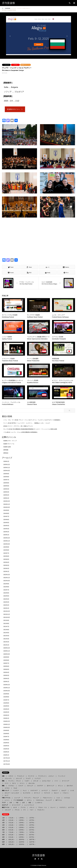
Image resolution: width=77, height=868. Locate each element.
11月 (4, 842)
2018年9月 (6, 730)
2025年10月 (7, 471)
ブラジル (17, 810)
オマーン (29, 800)
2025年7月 (6, 480)
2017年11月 (7, 761)
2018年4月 (6, 746)
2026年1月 (6, 461)
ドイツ (56, 781)
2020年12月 (7, 648)
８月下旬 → (32, 835)
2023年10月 (7, 544)
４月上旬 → (11, 825)
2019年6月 (6, 703)
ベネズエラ (62, 807)
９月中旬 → (22, 837)
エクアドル (70, 807)
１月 (4, 818)
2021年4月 (6, 636)
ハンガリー (16, 791)
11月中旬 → (22, 842)
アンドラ (10, 781)
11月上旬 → (12, 842)
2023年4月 (6, 562)
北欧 (4, 776)
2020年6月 (6, 666)
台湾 (23, 803)
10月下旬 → (33, 840)
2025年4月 (6, 489)
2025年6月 (6, 483)
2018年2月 (6, 752)
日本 (11, 803)
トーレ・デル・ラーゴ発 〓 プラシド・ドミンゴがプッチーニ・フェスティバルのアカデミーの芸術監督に (32, 420)
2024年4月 (6, 526)
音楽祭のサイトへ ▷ (15, 109)
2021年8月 (6, 624)
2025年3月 (6, 492)
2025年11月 (7, 468)
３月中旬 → (22, 823)
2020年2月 (6, 679)
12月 (4, 844)
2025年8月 (6, 477)
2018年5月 (6, 743)
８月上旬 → (11, 835)
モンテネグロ (27, 793)
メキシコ (32, 807)
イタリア (21, 786)
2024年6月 (6, 520)
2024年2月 (6, 532)
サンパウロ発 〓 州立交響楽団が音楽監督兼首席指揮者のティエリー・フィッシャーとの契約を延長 (30, 429)
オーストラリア (16, 805)
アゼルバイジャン (48, 798)
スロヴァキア (34, 791)
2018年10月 (7, 727)
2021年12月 (7, 611)
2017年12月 (7, 758)
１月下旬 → (32, 818)
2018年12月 (7, 721)
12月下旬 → (33, 844)
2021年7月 (6, 627)
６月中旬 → (22, 830)
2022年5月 (6, 596)
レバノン (7, 800)
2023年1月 (6, 571)
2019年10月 (7, 691)
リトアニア (38, 778)
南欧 (4, 786)
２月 (4, 820)
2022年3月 (6, 602)
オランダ (36, 781)
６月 (4, 830)
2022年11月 (7, 578)
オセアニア (6, 805)
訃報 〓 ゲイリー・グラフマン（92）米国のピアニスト (18, 426)
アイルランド (21, 776)
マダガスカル (39, 800)
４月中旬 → (22, 825)
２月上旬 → (11, 820)
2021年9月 (6, 620)
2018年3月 (6, 749)
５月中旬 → (22, 827)
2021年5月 (6, 633)
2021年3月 (6, 639)
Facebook (38, 859)
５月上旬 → (11, 827)
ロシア (7, 795)
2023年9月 (6, 547)
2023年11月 (7, 541)
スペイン (22, 783)
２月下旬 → (32, 820)
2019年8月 (6, 697)
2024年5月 (6, 523)
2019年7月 (6, 700)
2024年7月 (6, 516)
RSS (42, 859)
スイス (7, 783)
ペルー (32, 810)
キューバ (53, 807)
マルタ (15, 788)
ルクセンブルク (46, 781)
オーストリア (66, 781)
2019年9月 (6, 694)
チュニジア (49, 800)
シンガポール (38, 803)
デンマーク (31, 776)
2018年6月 (6, 740)
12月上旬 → (12, 844)
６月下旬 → (32, 830)
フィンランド (62, 776)
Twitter (35, 859)
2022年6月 (6, 593)
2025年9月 (6, 474)
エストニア (19, 778)
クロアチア (40, 786)
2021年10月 (7, 617)
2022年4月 (6, 599)
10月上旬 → (12, 840)
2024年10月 (7, 507)
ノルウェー (51, 776)
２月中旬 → (16, 65)
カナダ (15, 807)
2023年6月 (6, 556)
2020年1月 (6, 682)
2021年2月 (6, 642)
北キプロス (70, 786)
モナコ (14, 783)
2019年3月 (6, 712)
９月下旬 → (32, 837)
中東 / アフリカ (7, 798)
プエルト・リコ (42, 807)
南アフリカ (59, 800)
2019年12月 (7, 685)
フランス (18, 781)
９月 (4, 837)
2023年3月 (6, 565)
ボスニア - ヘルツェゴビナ (12, 793)
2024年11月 (7, 504)
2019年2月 (6, 715)
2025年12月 (7, 465)
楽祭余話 (6, 453)
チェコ (25, 791)
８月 (4, 835)
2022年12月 (7, 575)
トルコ (58, 798)
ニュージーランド (29, 805)
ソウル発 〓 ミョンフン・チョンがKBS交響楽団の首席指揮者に (21, 432)
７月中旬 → (22, 832)
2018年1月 (6, 755)
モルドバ (56, 793)
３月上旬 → (11, 823)
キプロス (7, 788)
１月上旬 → (11, 818)
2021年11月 (7, 614)
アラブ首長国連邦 (18, 800)
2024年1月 (6, 535)
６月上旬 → (11, 830)
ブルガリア (7, 65)
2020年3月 (6, 675)
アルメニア (36, 798)
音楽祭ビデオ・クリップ (10, 441)
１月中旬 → (22, 818)
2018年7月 (6, 737)
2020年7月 (6, 663)
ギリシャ (60, 786)
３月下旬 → (32, 823)
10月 (4, 840)
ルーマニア (45, 791)
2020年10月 (7, 654)
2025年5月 (6, 486)
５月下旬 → (32, 827)
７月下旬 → (32, 832)
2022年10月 (7, 581)
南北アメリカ (6, 807)
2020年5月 (6, 669)
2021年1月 (6, 645)
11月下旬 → (33, 842)
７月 (4, 832)
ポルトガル (32, 783)
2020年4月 (6, 672)
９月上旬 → (11, 837)
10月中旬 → (22, 840)
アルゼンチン (40, 810)
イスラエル (67, 798)
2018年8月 (6, 734)
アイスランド (41, 776)
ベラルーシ (66, 793)
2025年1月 (6, 498)
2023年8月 (6, 550)
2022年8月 (6, 587)
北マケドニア (51, 786)
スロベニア (30, 786)
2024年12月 (7, 501)
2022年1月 (6, 608)
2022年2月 (6, 605)
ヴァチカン (11, 786)
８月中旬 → (22, 835)
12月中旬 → (22, 844)
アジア (4, 803)
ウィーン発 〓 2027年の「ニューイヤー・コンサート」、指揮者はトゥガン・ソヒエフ (27, 423)
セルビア (64, 791)
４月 (4, 825)
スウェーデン (8, 778)
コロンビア (8, 810)
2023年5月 (6, 559)
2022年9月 (6, 584)
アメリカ (23, 807)
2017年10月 (7, 764)
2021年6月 (6, 630)
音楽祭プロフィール (25, 65)
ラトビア (28, 778)
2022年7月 (6, 590)
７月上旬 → (11, 832)
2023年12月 (7, 538)
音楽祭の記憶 (7, 447)
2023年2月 (6, 568)
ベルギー (27, 781)
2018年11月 (7, 724)
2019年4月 (6, 709)
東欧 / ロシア (6, 791)
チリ (25, 810)
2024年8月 (6, 513)
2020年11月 (7, 651)
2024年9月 (6, 510)
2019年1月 (6, 718)
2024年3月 (6, 529)
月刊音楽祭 (38, 855)
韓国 (30, 803)
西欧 (4, 781)
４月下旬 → (32, 825)
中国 (17, 803)
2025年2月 (6, 495)
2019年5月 (6, 706)
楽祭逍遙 (6, 450)
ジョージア (17, 798)
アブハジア (26, 798)
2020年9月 (6, 657)
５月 (4, 827)
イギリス (11, 776)
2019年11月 (7, 688)
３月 (4, 823)
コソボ (72, 791)
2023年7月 (6, 553)
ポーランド (37, 793)
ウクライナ (47, 793)
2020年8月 (6, 660)
